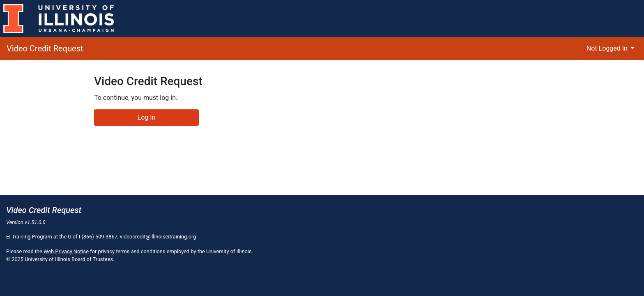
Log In (147, 117)
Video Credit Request (45, 49)
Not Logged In (608, 48)
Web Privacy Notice (66, 251)
